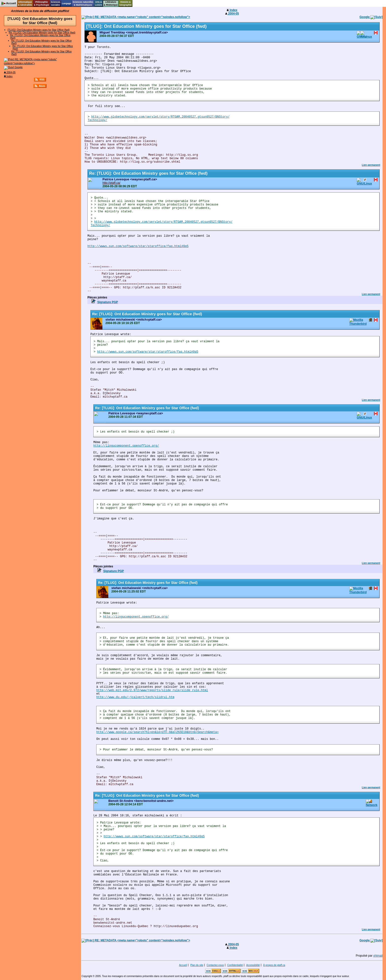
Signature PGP (108, 302)
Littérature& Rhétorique (111, 3)
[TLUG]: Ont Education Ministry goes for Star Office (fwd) (39, 30)
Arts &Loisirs (99, 3)
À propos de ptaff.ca (274, 965)
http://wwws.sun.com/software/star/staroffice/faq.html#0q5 (138, 246)
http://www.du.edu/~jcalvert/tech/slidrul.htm (135, 697)
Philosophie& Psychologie (41, 3)
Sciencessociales (56, 3)
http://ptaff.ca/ (111, 183)
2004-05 (10, 72)
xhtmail (378, 956)
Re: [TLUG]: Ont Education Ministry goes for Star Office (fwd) (42, 33)
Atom (42, 86)
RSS (42, 80)
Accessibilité (253, 965)
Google (13, 67)
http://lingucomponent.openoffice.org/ (126, 446)
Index (8, 76)
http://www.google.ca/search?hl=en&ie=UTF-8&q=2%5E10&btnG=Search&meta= (157, 732)
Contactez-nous (215, 965)
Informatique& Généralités (25, 3)
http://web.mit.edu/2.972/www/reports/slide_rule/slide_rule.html (152, 690)
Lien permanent (371, 165)
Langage (66, 3)
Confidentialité (235, 965)
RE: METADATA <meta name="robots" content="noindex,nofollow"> (136, 17)
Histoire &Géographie (126, 3)
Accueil (183, 965)
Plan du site (197, 965)
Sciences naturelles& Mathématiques (83, 3)
